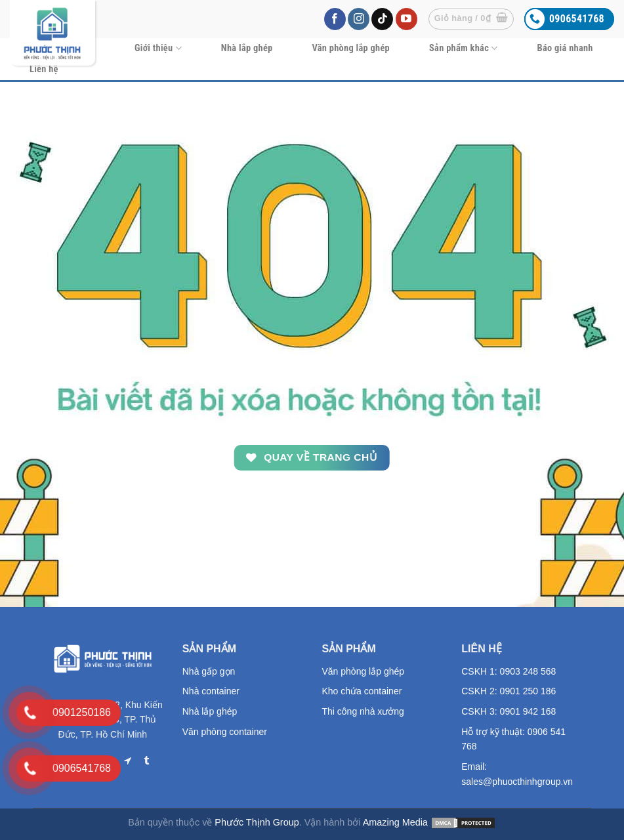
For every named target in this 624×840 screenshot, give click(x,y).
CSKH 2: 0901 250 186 (509, 691)
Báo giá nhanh (565, 48)
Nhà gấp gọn (209, 671)
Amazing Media (395, 822)
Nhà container (211, 691)
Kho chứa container (362, 691)
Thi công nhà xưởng (363, 711)
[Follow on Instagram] (359, 19)
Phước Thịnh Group (257, 822)
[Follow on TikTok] (382, 19)
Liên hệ (44, 69)
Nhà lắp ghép (247, 48)
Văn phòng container (225, 732)
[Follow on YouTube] (406, 19)
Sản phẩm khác (464, 48)
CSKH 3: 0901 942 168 (509, 711)
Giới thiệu (158, 48)
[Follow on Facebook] (335, 19)
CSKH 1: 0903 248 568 (509, 671)
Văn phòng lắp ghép (351, 48)
